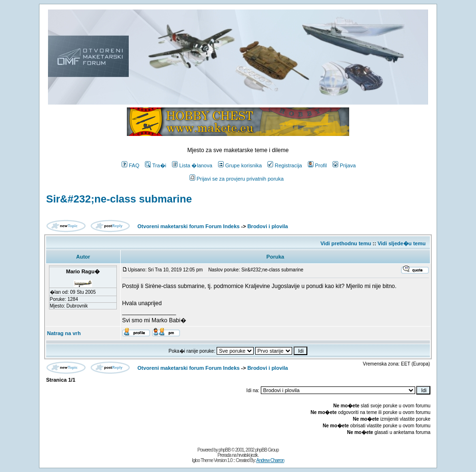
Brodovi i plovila (268, 226)
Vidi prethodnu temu (346, 243)
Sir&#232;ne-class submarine (119, 199)
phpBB (224, 450)
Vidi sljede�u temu (402, 243)
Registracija (285, 165)
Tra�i (156, 165)
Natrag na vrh (64, 333)
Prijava (344, 165)
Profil (317, 165)
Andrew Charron (270, 460)
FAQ (130, 165)
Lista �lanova (192, 165)
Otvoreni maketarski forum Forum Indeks (188, 226)
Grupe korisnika (240, 165)
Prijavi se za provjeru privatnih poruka (237, 179)
